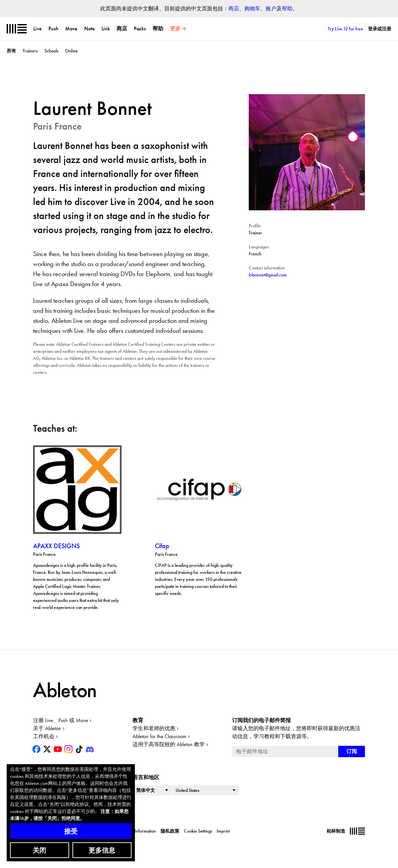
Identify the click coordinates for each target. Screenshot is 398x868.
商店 (234, 9)
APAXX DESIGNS (56, 546)
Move (71, 29)
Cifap (162, 546)
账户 (271, 9)
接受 (71, 831)
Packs (140, 29)
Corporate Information (135, 831)
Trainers (30, 51)
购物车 (252, 9)
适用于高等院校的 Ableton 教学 (169, 744)
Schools (51, 51)
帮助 (287, 9)
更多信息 (102, 850)
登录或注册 (380, 29)
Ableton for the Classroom (159, 736)
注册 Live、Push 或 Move (61, 720)
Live (38, 29)
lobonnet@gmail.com (268, 275)
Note (89, 29)
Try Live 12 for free (345, 29)
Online (71, 51)
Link (106, 29)
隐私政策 (170, 831)
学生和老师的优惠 (154, 728)
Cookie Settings (198, 831)
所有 (11, 51)
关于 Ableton (47, 728)
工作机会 (44, 736)
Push (53, 29)
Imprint (223, 831)
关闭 (39, 850)
